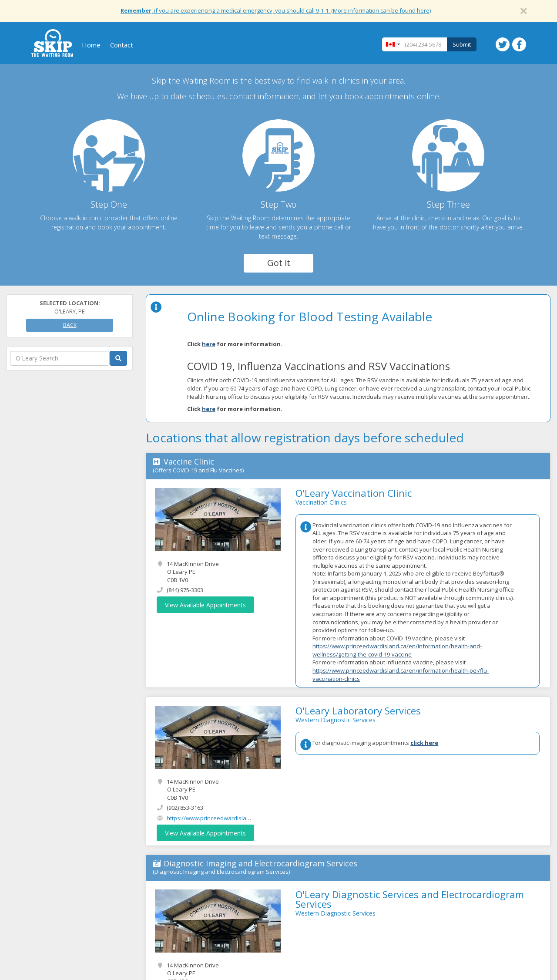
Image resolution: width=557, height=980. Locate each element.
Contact (122, 45)
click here (424, 743)
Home (91, 45)
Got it (279, 263)
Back (70, 325)
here (209, 344)
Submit (462, 44)
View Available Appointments (205, 605)
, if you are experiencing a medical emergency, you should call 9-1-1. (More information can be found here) (276, 10)
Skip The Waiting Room (52, 43)
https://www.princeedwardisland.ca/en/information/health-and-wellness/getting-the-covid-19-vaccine (397, 650)
